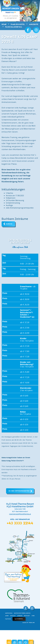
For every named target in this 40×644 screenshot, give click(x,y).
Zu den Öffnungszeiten (19, 491)
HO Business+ (19, 619)
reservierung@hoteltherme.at (20, 514)
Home (4, 24)
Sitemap (13, 616)
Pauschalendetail (14, 27)
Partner (8, 619)
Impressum (9, 613)
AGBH (7, 616)
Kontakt (27, 616)
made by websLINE (29, 623)
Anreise (20, 616)
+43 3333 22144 (20, 523)
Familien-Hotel (18, 24)
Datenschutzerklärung (22, 613)
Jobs (33, 616)
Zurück (9, 224)
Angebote (34, 24)
